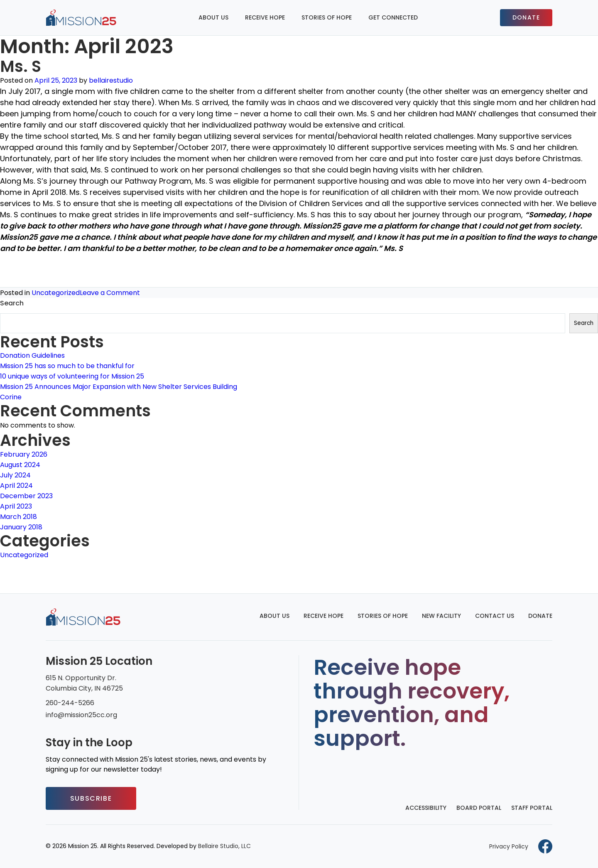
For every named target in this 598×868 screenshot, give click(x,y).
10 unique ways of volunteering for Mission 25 (72, 376)
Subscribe (91, 798)
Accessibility (426, 808)
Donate (526, 17)
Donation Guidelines (32, 355)
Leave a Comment (110, 293)
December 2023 (26, 496)
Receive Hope (265, 17)
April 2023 (16, 506)
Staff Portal (532, 808)
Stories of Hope (327, 17)
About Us (213, 17)
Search (12, 303)
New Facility (441, 616)
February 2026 (24, 454)
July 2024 (15, 475)
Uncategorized (56, 293)
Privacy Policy (509, 846)
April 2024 (16, 486)
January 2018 (21, 527)
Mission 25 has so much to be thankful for (67, 366)
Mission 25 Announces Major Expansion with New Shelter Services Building (119, 387)
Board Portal (479, 808)
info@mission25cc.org (81, 715)
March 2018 (18, 517)
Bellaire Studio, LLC (224, 846)
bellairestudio (111, 80)
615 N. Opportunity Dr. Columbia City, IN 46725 (84, 683)
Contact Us (495, 616)
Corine (11, 397)
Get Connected (393, 17)
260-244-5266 (70, 703)
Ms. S (21, 66)
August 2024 (20, 465)
